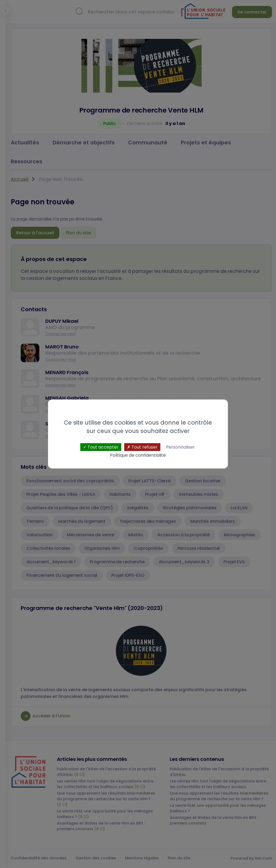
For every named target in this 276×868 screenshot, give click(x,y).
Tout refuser (142, 447)
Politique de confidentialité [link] (138, 455)
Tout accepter (101, 447)
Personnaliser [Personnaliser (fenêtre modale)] (180, 447)
